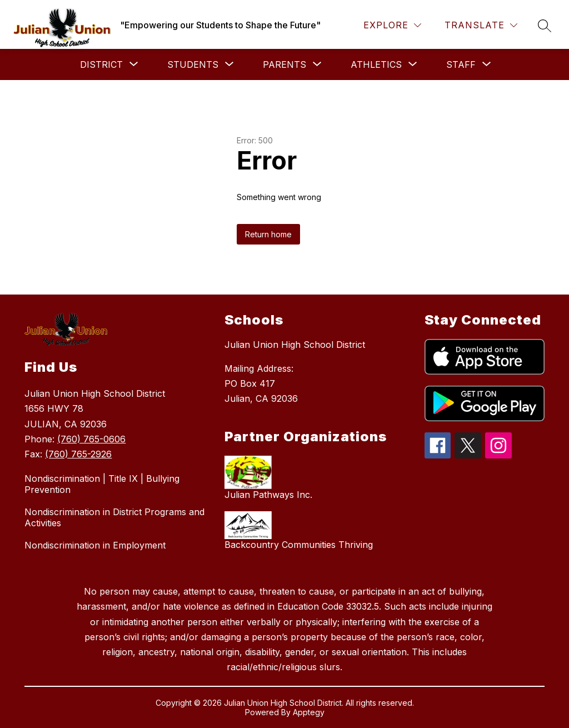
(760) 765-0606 (91, 439)
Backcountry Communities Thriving (299, 545)
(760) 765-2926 (78, 454)
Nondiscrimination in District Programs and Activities (114, 517)
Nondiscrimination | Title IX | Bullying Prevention (102, 484)
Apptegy (309, 712)
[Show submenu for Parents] (284, 64)
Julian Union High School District (295, 345)
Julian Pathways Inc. (268, 495)
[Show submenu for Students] (193, 64)
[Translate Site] (481, 25)
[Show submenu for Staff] (461, 64)
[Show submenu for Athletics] (376, 64)
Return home (268, 234)
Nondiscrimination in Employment (95, 545)
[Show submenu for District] (101, 64)
